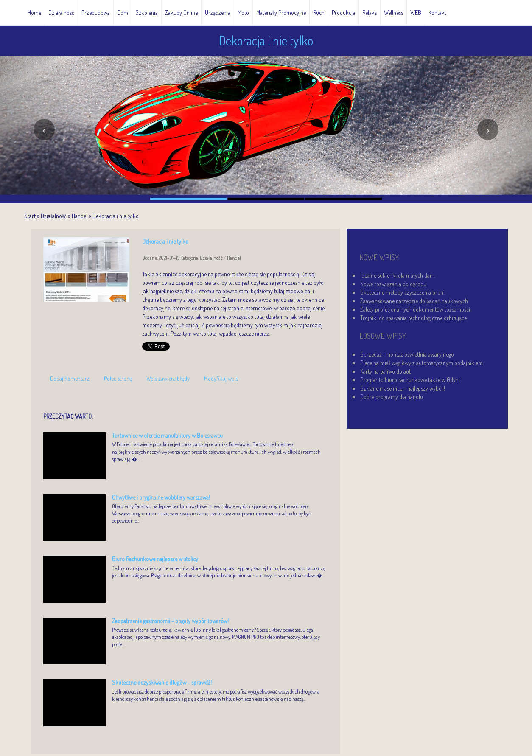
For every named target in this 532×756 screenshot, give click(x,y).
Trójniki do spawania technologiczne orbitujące (413, 318)
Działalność (54, 216)
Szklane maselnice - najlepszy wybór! (403, 388)
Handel (80, 216)
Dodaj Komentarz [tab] (70, 378)
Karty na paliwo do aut (385, 371)
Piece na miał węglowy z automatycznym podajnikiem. (422, 363)
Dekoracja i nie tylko (116, 216)
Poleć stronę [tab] (118, 378)
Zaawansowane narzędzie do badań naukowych (414, 301)
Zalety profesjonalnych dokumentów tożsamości (415, 309)
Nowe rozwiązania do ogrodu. (394, 284)
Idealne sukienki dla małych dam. (398, 275)
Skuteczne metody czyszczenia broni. (403, 292)
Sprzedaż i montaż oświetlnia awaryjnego (407, 354)
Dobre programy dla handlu (392, 397)
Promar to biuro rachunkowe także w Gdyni (410, 380)
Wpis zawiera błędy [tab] (168, 378)
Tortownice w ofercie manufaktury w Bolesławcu (167, 435)
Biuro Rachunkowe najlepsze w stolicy (155, 559)
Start (30, 216)
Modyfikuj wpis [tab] (221, 378)
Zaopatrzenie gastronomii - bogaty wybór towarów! (170, 621)
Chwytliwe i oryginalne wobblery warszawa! (161, 497)
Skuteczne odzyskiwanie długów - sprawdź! (162, 682)
